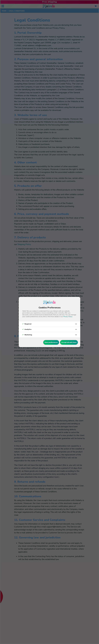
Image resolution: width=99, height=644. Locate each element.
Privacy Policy (68, 317)
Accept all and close (69, 342)
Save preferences (51, 342)
